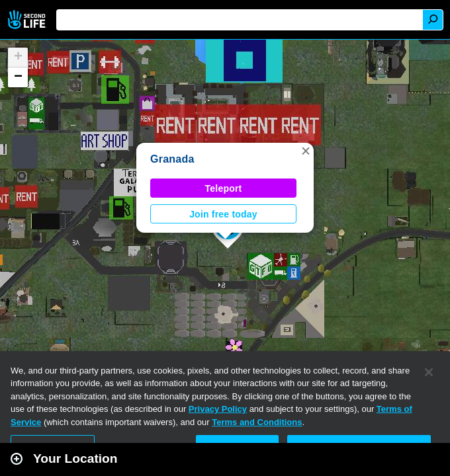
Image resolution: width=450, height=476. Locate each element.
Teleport (224, 188)
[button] (306, 151)
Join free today (223, 214)
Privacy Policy (218, 409)
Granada (172, 159)
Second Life (28, 20)
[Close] (429, 372)
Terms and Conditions (257, 422)
